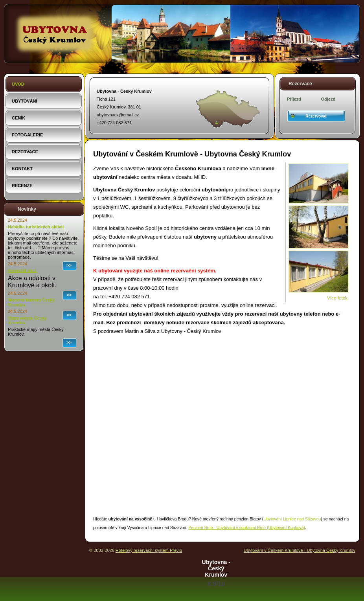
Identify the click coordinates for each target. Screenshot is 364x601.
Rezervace (25, 152)
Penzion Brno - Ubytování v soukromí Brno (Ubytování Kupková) (247, 528)
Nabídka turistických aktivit (36, 227)
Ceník (18, 118)
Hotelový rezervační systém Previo (149, 550)
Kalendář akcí (22, 270)
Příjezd (294, 99)
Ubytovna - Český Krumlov (216, 568)
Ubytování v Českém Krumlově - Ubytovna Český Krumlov (300, 550)
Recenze (22, 186)
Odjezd (328, 99)
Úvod (18, 84)
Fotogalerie (27, 135)
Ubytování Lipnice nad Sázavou (292, 519)
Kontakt (22, 169)
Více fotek (337, 298)
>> (69, 265)
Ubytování (25, 101)
